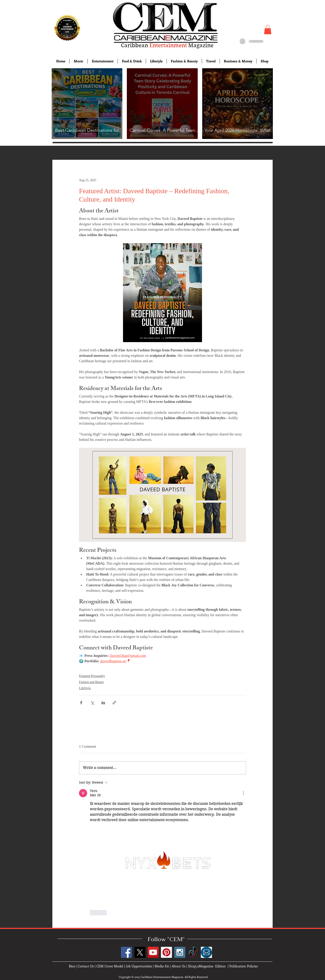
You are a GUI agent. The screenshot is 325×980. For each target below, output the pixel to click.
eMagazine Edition (211, 966)
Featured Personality (92, 676)
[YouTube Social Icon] (153, 952)
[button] (268, 30)
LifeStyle (85, 688)
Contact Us (86, 966)
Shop (192, 966)
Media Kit (162, 966)
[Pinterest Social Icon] (166, 952)
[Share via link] (114, 703)
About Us (179, 966)
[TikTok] (193, 952)
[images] (206, 952)
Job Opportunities (139, 966)
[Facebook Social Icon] (127, 952)
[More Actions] (243, 793)
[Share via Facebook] (81, 703)
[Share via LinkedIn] (103, 703)
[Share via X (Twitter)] (92, 703)
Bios (72, 966)
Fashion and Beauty (92, 682)
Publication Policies (244, 966)
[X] (140, 952)
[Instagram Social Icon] (180, 952)
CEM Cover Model (110, 966)
